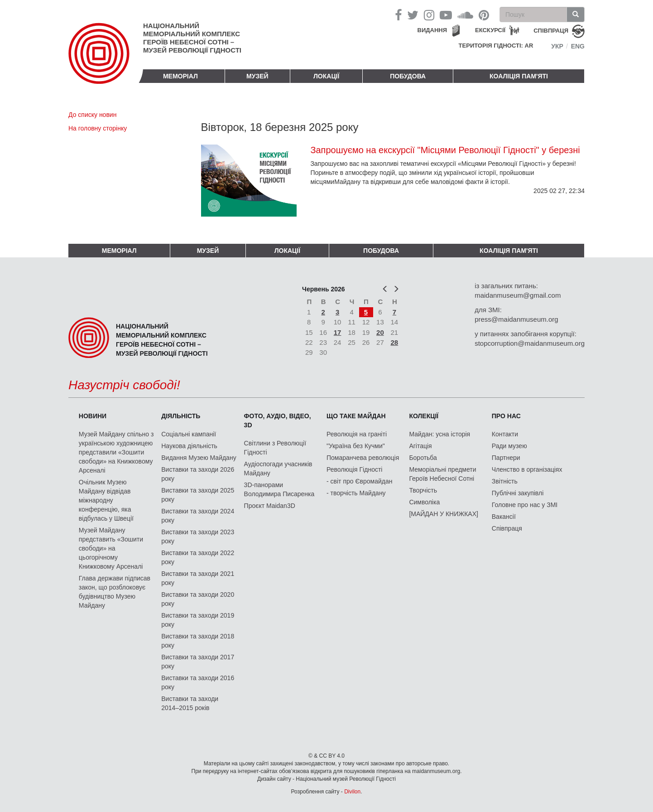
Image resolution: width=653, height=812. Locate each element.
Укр (557, 46)
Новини (93, 416)
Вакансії (504, 517)
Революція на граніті (357, 434)
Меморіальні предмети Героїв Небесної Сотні (442, 474)
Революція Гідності (354, 469)
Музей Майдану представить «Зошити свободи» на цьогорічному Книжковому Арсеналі (111, 548)
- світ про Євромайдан (359, 481)
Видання (432, 30)
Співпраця (507, 528)
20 (380, 332)
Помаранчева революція (363, 458)
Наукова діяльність (189, 446)
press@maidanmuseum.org (516, 319)
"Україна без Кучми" (356, 446)
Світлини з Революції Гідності (275, 448)
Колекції (424, 416)
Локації (326, 76)
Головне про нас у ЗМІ (525, 505)
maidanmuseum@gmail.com (518, 295)
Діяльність (181, 416)
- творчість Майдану (356, 493)
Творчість (423, 490)
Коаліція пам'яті (519, 76)
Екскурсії (490, 30)
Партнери (506, 458)
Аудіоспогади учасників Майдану (278, 469)
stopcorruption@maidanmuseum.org (530, 343)
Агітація (420, 446)
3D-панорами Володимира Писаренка (279, 489)
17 (338, 332)
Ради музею (509, 446)
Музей (257, 76)
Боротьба (423, 458)
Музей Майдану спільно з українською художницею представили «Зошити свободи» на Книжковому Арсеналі (116, 452)
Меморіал (180, 76)
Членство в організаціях (527, 469)
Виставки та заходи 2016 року (198, 682)
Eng (578, 46)
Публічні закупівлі (518, 493)
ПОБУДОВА (408, 76)
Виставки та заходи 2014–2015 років (190, 703)
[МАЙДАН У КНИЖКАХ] (444, 514)
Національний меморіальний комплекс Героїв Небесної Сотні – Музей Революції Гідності (192, 38)
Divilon (352, 792)
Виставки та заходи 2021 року (198, 578)
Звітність (505, 481)
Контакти (505, 434)
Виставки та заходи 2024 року (198, 516)
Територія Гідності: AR (496, 46)
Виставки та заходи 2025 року (198, 495)
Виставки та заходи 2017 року (198, 662)
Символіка (424, 502)
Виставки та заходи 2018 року (198, 641)
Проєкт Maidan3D (270, 506)
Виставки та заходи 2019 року (198, 620)
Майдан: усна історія (439, 434)
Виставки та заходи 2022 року (198, 557)
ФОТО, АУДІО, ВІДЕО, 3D (278, 420)
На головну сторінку (98, 128)
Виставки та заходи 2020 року (198, 599)
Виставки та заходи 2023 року (198, 536)
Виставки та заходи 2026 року (198, 474)
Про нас (506, 416)
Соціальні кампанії (189, 434)
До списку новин (92, 115)
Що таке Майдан (356, 416)
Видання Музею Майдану (199, 458)
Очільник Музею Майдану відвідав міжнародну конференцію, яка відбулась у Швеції (106, 500)
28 (395, 342)
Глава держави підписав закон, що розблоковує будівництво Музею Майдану (115, 592)
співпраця (551, 31)
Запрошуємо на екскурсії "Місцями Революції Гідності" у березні (445, 150)
